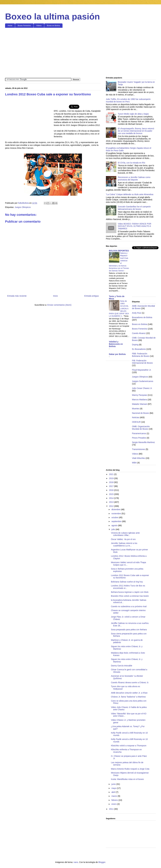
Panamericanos (139, 433)
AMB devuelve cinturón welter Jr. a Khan (129, 693)
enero (114, 804)
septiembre (117, 521)
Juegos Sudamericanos (143, 381)
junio (114, 784)
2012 (112, 506)
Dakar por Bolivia (117, 354)
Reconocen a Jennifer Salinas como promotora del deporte (134, 178)
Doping (135, 345)
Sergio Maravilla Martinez (143, 442)
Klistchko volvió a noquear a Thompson (129, 746)
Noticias (136, 417)
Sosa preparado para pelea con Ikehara (129, 630)
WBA (134, 463)
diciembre (116, 509)
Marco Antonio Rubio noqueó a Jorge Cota (130, 769)
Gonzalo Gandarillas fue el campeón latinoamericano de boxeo (134, 208)
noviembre (116, 514)
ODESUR (136, 422)
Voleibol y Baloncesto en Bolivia (116, 344)
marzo (115, 796)
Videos (39, 26)
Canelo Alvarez (139, 333)
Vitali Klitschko (139, 458)
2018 (112, 482)
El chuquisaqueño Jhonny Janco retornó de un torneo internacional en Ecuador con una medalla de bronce (136, 131)
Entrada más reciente (17, 296)
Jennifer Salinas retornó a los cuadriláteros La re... (124, 544)
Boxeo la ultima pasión (52, 17)
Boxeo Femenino (24, 26)
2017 (112, 486)
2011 (112, 809)
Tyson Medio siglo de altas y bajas (133, 114)
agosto (115, 525)
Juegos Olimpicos (23, 207)
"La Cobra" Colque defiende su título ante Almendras (130, 194)
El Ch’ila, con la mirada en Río (132, 163)
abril (114, 792)
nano (76, 862)
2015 (112, 494)
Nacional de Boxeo (141, 413)
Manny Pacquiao (140, 395)
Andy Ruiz (137, 313)
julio (113, 529)
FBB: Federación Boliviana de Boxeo (141, 355)
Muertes (136, 409)
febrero (115, 800)
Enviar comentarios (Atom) (59, 305)
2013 (112, 502)
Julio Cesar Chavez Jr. (142, 388)
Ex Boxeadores (139, 349)
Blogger (102, 862)
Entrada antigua (91, 296)
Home (10, 26)
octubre (115, 517)
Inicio (55, 296)
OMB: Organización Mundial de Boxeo (141, 428)
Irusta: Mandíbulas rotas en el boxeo (127, 779)
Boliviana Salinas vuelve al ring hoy (127, 582)
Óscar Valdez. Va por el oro (123, 539)
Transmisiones (139, 449)
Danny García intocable (122, 666)
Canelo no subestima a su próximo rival (129, 606)
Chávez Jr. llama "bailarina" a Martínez (128, 697)
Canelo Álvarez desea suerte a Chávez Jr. (130, 682)
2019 (112, 478)
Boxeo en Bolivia (53, 26)
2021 (112, 474)
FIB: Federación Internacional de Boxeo (142, 362)
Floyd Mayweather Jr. (142, 370)
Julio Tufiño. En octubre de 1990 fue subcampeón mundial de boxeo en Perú (128, 100)
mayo (114, 788)
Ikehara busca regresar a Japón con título (130, 592)
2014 (112, 498)
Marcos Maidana (140, 400)
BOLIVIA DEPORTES (119, 251)
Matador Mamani (140, 404)
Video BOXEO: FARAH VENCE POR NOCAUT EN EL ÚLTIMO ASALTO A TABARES (135, 226)
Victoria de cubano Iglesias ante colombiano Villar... (125, 534)
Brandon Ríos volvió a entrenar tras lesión (130, 596)
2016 (112, 490)
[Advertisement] (80, 52)
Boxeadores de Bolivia (142, 317)
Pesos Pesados (139, 438)
